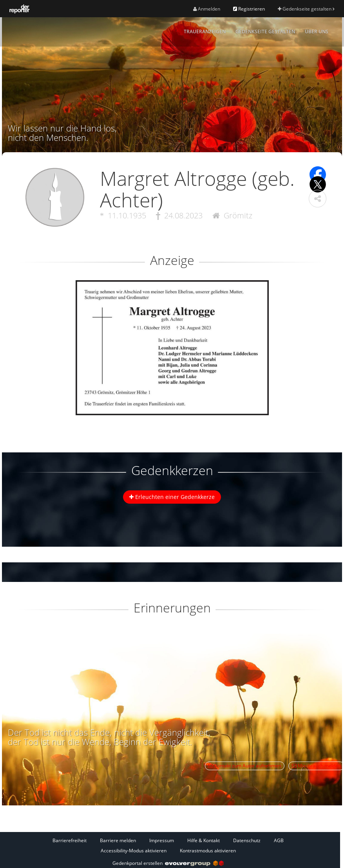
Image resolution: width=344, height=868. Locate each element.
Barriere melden (118, 840)
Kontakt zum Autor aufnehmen (245, 766)
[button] (318, 199)
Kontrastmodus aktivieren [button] (208, 851)
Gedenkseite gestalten (306, 9)
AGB (279, 840)
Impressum (162, 840)
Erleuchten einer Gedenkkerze (172, 497)
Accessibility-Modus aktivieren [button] (134, 851)
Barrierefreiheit (70, 840)
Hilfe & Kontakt (204, 840)
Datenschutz (247, 840)
